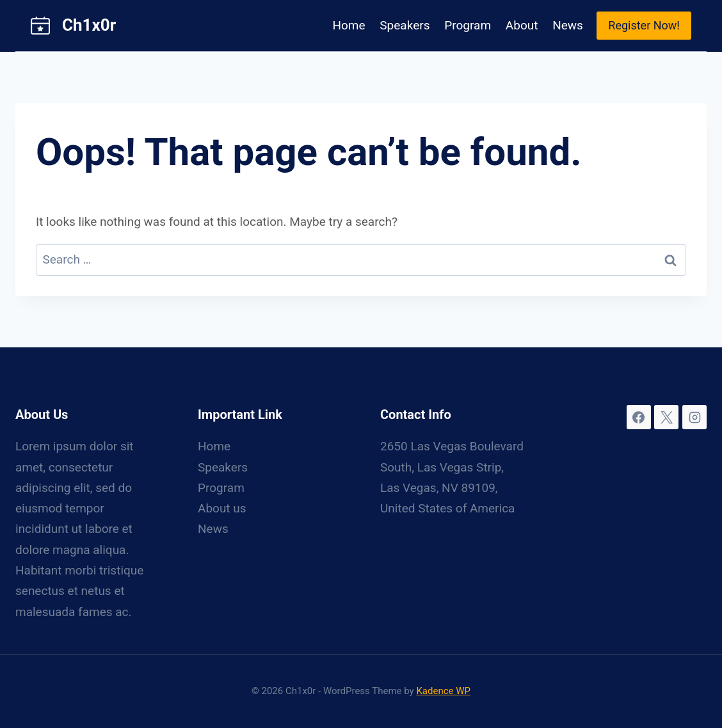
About (522, 25)
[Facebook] (639, 417)
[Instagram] (694, 417)
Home (349, 25)
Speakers (405, 25)
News (568, 25)
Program (468, 25)
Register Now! (644, 25)
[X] (666, 417)
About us (222, 508)
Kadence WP (443, 691)
